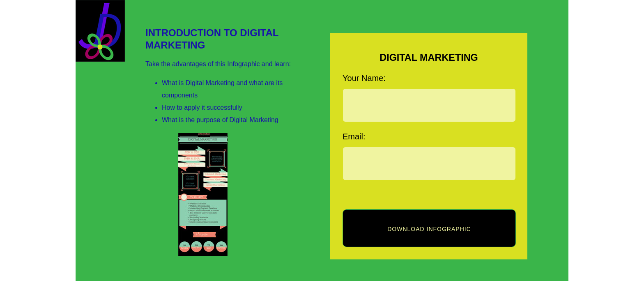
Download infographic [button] (429, 229)
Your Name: (364, 78)
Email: (354, 136)
